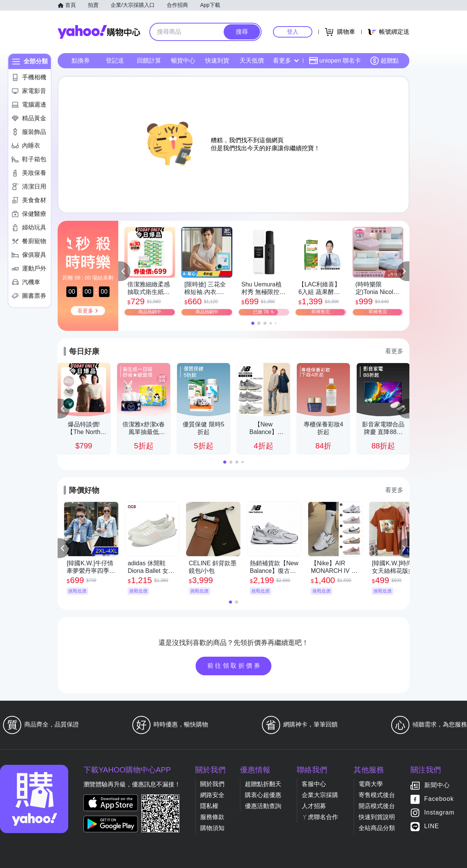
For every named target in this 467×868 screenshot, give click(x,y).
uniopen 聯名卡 (335, 61)
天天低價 (252, 61)
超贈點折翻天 (263, 784)
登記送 (115, 61)
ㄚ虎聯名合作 (320, 817)
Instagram (439, 813)
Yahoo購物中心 (99, 32)
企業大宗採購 (320, 795)
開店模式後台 (377, 806)
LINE (432, 826)
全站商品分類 (377, 828)
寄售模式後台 (377, 795)
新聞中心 (437, 785)
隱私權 (209, 806)
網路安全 (212, 795)
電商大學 (371, 784)
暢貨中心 (183, 61)
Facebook (439, 799)
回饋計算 (149, 61)
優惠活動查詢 (263, 806)
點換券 (81, 61)
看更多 (286, 61)
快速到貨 (217, 61)
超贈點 (384, 61)
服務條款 (212, 817)
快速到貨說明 (377, 817)
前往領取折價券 (235, 666)
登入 (293, 32)
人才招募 (314, 806)
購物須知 (212, 828)
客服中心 (314, 784)
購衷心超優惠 (263, 795)
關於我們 (212, 784)
